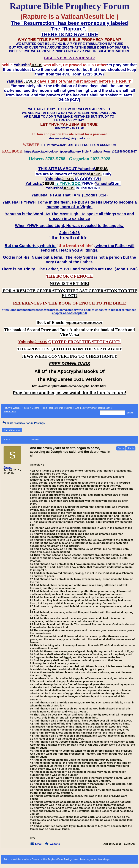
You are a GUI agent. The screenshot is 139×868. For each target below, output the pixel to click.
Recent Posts (10, 412)
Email (39, 844)
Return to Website (12, 408)
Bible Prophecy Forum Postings (57, 408)
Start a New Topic (12, 430)
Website (55, 844)
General (36, 408)
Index (26, 408)
